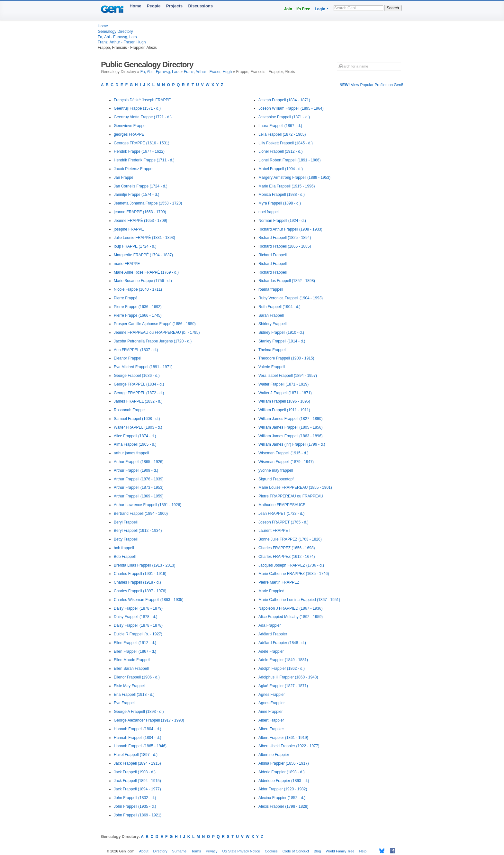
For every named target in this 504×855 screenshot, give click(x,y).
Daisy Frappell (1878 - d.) (135, 617)
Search (393, 8)
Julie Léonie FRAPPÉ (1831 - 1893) (144, 238)
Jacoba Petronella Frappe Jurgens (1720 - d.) (153, 341)
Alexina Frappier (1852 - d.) (282, 798)
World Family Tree (340, 851)
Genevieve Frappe (130, 126)
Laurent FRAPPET (274, 531)
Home (135, 6)
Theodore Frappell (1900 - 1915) (286, 358)
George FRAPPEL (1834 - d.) (139, 384)
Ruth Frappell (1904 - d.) (279, 307)
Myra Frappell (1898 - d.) (280, 203)
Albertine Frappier (274, 755)
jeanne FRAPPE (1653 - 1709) (140, 212)
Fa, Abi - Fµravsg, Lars (117, 37)
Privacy (212, 851)
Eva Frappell (125, 703)
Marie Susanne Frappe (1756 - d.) (143, 281)
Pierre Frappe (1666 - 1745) (138, 315)
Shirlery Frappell (272, 324)
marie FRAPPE (127, 264)
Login (320, 9)
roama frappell (271, 289)
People (154, 6)
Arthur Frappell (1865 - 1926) (139, 462)
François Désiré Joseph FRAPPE (142, 100)
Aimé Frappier (270, 712)
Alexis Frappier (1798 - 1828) (283, 806)
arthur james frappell (131, 453)
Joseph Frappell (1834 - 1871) (284, 100)
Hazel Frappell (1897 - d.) (136, 755)
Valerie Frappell (272, 367)
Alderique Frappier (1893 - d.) (284, 781)
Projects (174, 6)
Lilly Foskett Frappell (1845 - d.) (286, 143)
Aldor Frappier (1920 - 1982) (283, 789)
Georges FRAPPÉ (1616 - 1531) (142, 143)
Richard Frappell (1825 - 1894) (285, 238)
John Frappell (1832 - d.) (135, 798)
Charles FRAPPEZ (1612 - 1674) (287, 557)
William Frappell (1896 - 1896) (284, 401)
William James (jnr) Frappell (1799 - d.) (292, 444)
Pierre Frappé (126, 298)
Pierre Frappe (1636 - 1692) (138, 307)
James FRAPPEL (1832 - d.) (138, 401)
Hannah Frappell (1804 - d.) (137, 729)
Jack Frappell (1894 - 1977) (137, 789)
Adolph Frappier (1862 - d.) (282, 669)
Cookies (271, 851)
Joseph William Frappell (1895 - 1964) (291, 108)
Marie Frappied (271, 591)
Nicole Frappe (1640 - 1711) (138, 289)
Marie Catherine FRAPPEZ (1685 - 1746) (294, 574)
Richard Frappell (273, 255)
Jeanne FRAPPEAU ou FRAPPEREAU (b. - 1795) (157, 332)
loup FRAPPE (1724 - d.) (135, 246)
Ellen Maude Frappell (132, 660)
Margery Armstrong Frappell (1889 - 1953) (294, 177)
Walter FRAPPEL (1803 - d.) (138, 427)
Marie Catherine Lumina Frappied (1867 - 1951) (299, 600)
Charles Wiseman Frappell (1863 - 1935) (149, 600)
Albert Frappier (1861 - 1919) (283, 738)
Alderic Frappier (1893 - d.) (281, 772)
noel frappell (269, 212)
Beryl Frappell (126, 522)
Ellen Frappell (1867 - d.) (135, 651)
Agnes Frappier (272, 695)
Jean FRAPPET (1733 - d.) (281, 514)
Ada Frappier (270, 625)
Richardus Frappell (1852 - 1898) (287, 281)
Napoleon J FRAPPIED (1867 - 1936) (290, 608)
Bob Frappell (125, 557)
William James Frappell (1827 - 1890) (290, 419)
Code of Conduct (296, 851)
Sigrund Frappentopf (276, 479)
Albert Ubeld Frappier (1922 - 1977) (289, 746)
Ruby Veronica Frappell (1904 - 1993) (291, 298)
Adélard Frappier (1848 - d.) (282, 643)
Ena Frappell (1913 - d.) (134, 695)
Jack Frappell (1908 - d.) (135, 772)
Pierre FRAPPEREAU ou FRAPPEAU (291, 496)
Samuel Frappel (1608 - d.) (137, 419)
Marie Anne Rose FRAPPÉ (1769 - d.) (146, 272)
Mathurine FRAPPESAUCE (282, 505)
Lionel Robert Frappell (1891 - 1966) (289, 160)
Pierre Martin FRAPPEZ (279, 582)
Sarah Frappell (271, 315)
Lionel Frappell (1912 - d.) (280, 151)
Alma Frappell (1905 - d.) (135, 444)
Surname (180, 851)
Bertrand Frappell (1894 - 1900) (141, 514)
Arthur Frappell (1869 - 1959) (139, 496)
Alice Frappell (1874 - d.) (135, 436)
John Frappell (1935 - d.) (135, 806)
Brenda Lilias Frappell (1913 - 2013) (144, 565)
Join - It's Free (297, 9)
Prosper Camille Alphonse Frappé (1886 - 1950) (155, 324)
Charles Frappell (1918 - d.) (137, 582)
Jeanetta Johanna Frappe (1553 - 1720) (148, 203)
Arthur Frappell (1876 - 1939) (139, 479)
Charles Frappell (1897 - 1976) (140, 591)
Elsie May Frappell (130, 686)
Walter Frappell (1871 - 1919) (283, 384)
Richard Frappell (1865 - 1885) (285, 246)
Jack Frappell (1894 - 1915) (137, 763)
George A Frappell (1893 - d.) (139, 712)
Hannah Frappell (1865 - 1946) (140, 746)
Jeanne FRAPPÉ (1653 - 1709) (140, 221)
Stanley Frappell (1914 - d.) (282, 341)
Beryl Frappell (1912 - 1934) (138, 531)
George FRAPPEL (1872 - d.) (139, 393)
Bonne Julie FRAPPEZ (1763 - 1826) (290, 539)
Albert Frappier (271, 720)
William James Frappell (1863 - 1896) (290, 436)
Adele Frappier (271, 651)
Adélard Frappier (273, 634)
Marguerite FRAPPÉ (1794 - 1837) (143, 255)
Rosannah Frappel (130, 410)
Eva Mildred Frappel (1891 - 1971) (143, 367)
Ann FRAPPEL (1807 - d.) (136, 350)
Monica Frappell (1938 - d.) (282, 195)
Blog (317, 851)
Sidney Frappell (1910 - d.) (281, 332)
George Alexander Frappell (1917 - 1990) (149, 720)
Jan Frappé (124, 177)
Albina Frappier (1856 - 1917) (284, 763)
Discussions (200, 6)
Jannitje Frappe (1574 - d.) (136, 195)
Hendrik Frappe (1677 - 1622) (139, 151)
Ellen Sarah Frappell (131, 669)
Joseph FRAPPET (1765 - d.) (283, 522)
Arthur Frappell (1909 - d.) (136, 470)
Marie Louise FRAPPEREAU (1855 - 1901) (295, 487)
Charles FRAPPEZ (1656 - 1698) (287, 548)
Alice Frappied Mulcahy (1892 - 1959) (291, 617)
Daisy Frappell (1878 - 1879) (138, 608)
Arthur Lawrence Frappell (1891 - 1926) (148, 505)
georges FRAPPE (129, 134)
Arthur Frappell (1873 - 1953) (139, 487)
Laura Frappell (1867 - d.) (280, 126)
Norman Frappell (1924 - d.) (282, 221)
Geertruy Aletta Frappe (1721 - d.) (143, 117)
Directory (160, 851)
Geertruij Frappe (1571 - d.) (137, 108)
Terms (196, 851)
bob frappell (124, 548)
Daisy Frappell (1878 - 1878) (138, 625)
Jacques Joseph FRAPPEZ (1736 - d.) (291, 565)
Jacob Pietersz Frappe (133, 169)
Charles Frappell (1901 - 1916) (140, 574)
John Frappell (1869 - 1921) (138, 815)
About (144, 851)
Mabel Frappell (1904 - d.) (281, 169)
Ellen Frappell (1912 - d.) (135, 643)
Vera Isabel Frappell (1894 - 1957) (288, 376)
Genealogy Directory (115, 32)
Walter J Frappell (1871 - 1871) (285, 393)
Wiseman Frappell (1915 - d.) (283, 453)
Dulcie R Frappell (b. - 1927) (138, 634)
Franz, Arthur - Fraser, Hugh (122, 42)
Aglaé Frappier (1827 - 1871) (283, 686)
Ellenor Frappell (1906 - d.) (137, 677)
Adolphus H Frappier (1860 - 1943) (288, 677)
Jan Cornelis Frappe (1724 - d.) (141, 186)
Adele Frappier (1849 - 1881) (283, 660)
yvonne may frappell (276, 470)
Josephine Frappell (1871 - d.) (284, 117)
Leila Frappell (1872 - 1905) (282, 134)
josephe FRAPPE (129, 229)
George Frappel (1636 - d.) (137, 376)
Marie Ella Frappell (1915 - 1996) (287, 186)
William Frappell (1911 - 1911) (284, 410)
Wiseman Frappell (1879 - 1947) (286, 462)
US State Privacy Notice (241, 851)
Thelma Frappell (272, 350)
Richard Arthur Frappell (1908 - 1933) (290, 229)
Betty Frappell (126, 539)
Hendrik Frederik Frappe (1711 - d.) (144, 160)
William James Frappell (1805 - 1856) (290, 427)
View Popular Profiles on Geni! (371, 85)
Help (363, 851)
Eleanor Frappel (127, 358)
